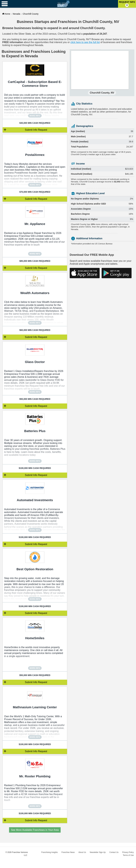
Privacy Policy (128, 852)
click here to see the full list (85, 42)
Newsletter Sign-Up (98, 852)
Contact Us (114, 852)
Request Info (127, 4)
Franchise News (68, 852)
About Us (82, 852)
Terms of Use (128, 855)
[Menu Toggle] (5, 4)
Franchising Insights (50, 852)
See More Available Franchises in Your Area (35, 830)
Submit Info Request (36, 130)
